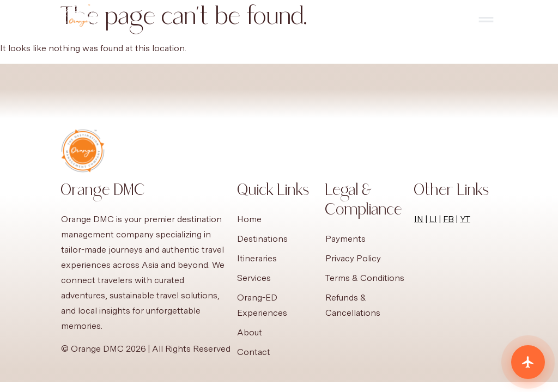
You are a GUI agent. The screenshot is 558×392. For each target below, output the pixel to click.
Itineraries (257, 258)
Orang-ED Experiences (262, 305)
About (250, 332)
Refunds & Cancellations (353, 305)
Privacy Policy (353, 258)
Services (254, 278)
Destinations (262, 239)
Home (249, 219)
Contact (254, 352)
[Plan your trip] (528, 362)
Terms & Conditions (365, 278)
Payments (345, 239)
